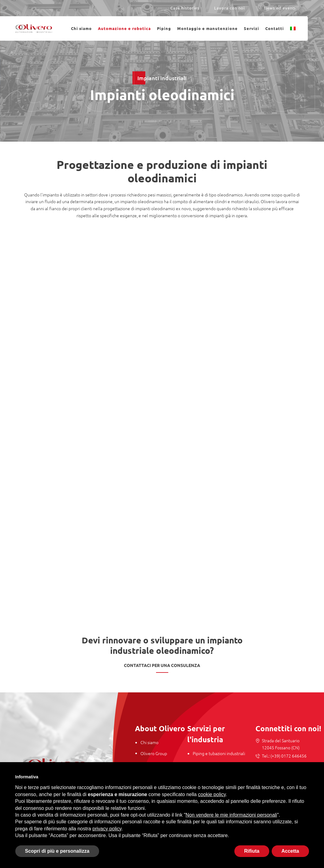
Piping (164, 28)
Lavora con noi (229, 8)
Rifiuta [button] (252, 851)
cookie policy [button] (212, 794)
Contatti (275, 28)
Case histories (185, 8)
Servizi (251, 28)
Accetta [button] (290, 851)
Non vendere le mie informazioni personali (231, 815)
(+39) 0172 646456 (288, 756)
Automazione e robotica (124, 28)
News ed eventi (280, 8)
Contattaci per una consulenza (162, 665)
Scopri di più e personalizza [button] (57, 851)
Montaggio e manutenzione (207, 28)
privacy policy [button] (107, 829)
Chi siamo (81, 28)
